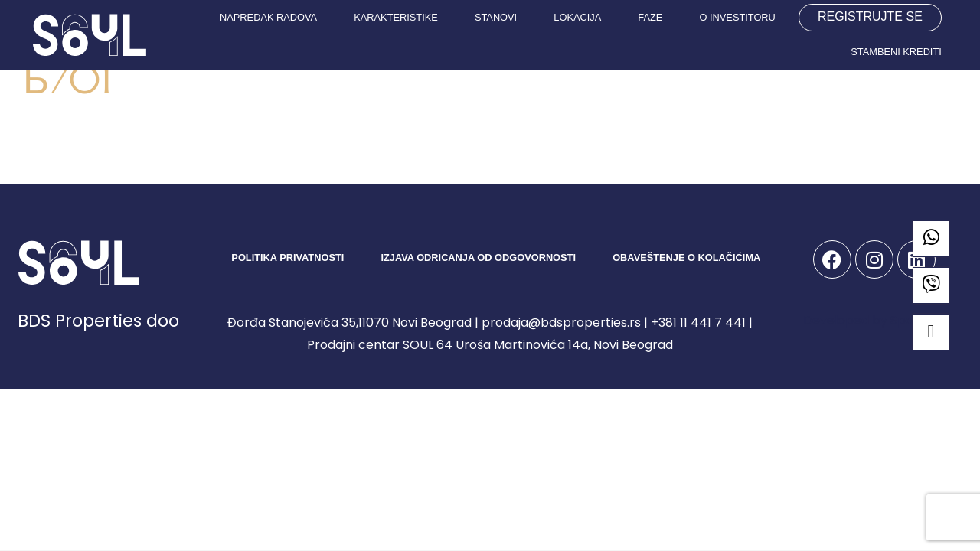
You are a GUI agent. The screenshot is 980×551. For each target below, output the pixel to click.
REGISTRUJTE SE (870, 16)
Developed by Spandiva (874, 320)
